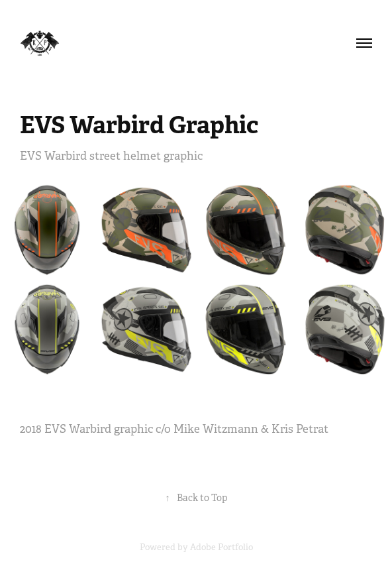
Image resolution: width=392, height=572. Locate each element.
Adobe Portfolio (221, 547)
